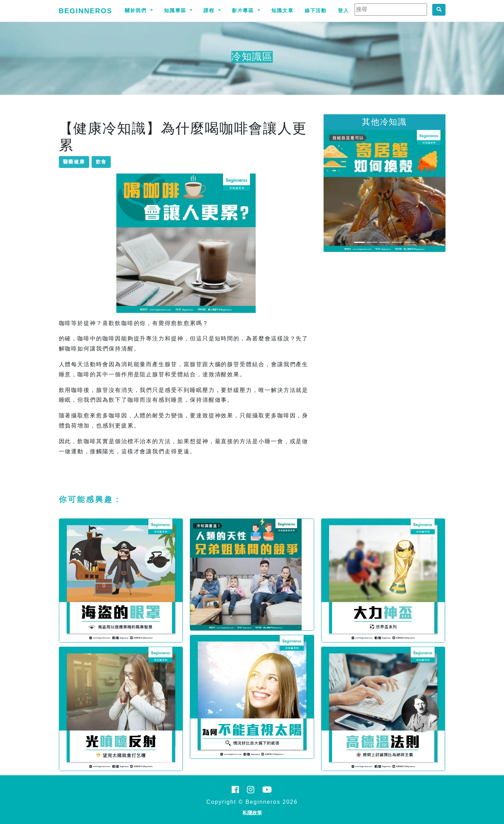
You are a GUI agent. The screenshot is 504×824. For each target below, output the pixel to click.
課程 (210, 10)
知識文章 (282, 10)
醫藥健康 (74, 162)
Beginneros (86, 11)
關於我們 (137, 10)
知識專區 (176, 10)
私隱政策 (252, 813)
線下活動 (316, 10)
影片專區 (244, 10)
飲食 (101, 162)
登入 (343, 10)
